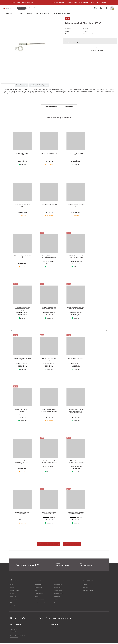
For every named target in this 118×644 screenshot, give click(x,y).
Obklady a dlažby (38, 585)
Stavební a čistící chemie (40, 600)
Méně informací (69, 107)
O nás (12, 585)
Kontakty (12, 588)
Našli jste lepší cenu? (43, 85)
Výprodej (85, 585)
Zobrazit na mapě (14, 638)
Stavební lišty (57, 597)
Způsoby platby (14, 600)
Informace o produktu (8, 85)
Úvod (20, 14)
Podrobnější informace (51, 107)
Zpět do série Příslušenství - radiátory (49, 545)
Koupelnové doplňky (59, 594)
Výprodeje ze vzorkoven (59, 603)
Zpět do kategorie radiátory (72, 545)
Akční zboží (86, 588)
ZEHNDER (86, 31)
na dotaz (85, 29)
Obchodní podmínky (15, 591)
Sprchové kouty (58, 588)
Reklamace (13, 603)
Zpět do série (8, 14)
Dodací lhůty (13, 607)
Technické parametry (22, 85)
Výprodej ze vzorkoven (88, 591)
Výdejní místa (13, 597)
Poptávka (32, 85)
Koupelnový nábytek (39, 594)
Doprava (12, 594)
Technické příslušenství (40, 603)
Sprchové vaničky (58, 591)
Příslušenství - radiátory (42, 14)
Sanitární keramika (58, 585)
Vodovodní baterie (39, 588)
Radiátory (28, 14)
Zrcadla (56, 600)
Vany (36, 591)
